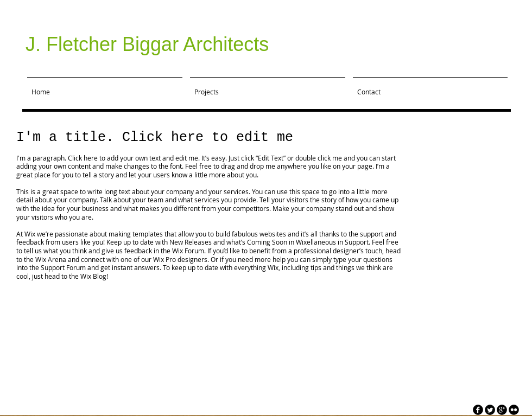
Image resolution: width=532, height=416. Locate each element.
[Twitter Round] (490, 410)
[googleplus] (502, 410)
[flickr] (514, 410)
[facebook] (478, 410)
